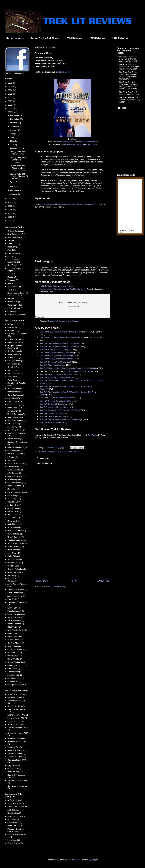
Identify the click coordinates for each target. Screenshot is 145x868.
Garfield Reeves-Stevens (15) (14, 580)
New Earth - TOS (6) (16, 706)
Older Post (104, 581)
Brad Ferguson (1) (15, 417)
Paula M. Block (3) (15, 342)
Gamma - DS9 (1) (15, 769)
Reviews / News (15, 38)
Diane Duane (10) (15, 408)
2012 (10, 217)
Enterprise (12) (14, 244)
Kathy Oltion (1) (14, 556)
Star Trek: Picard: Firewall (50, 423)
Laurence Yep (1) (15, 675)
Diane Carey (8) (14, 354)
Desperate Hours (17, 148)
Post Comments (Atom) (56, 587)
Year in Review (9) (15, 843)
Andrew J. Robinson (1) (17, 589)
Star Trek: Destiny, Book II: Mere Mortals (56, 359)
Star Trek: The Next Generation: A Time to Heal (59, 346)
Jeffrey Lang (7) (14, 508)
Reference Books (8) (16, 816)
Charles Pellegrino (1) (17, 569)
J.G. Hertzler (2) (14, 473)
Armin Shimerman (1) (16, 621)
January (14, 194)
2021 (10, 101)
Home (73, 581)
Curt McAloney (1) (15, 534)
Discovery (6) (13, 247)
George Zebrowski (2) (17, 685)
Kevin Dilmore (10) (15, 401)
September (15, 126)
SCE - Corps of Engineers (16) (14, 261)
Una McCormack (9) (16, 537)
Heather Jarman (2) (16, 486)
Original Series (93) (16, 231)
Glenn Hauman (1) (15, 470)
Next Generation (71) (16, 234)
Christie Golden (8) (15, 451)
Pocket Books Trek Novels (45, 38)
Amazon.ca (80, 142)
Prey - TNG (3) (14, 765)
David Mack (46, 452)
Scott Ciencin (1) (14, 357)
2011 (10, 221)
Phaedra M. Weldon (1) (17, 665)
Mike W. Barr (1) (14, 327)
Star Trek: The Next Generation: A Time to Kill (59, 343)
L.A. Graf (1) (13, 457)
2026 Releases (120, 38)
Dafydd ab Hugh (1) (16, 324)
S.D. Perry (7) (13, 575)
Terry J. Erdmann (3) (16, 414)
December (15, 115)
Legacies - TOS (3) (15, 721)
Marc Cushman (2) (15, 373)
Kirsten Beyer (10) (15, 339)
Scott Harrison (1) (15, 467)
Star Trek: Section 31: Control (52, 413)
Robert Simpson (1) (16, 624)
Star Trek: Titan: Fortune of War (53, 416)
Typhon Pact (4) (14, 287)
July (12, 134)
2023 (10, 94)
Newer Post (42, 581)
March (13, 187)
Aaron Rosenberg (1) (16, 596)
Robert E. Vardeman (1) (17, 649)
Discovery (56, 452)
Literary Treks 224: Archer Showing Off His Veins (19, 176)
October (14, 123)
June (13, 137)
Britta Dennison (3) (15, 392)
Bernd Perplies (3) (15, 572)
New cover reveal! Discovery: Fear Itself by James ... (18, 168)
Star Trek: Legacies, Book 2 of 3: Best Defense (59, 410)
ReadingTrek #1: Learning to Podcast (63, 321)
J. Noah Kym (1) (14, 505)
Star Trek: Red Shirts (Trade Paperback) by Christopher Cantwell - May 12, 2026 (128, 75)
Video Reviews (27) (16, 803)
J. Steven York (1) (15, 681)
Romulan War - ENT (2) (17, 772)
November (15, 119)
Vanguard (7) (13, 280)
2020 (10, 105)
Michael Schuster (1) (16, 614)
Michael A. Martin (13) (17, 531)
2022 (10, 98)
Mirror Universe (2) (15, 308)
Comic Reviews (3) (15, 823)
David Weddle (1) (15, 659)
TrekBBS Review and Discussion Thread (57, 286)
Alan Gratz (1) (13, 460)
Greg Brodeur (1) (14, 351)
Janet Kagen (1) (14, 499)
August (13, 130)
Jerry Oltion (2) (14, 553)
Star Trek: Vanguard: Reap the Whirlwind (57, 353)
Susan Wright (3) (14, 672)
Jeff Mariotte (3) (14, 527)
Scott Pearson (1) (15, 566)
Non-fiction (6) (13, 819)
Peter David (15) (14, 380)
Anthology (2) (13, 810)
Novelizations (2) (14, 813)
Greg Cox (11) (13, 367)
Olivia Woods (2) (14, 669)
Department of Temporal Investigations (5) (17, 294)
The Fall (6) (12, 290)
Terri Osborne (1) (14, 559)
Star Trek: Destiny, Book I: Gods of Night (56, 356)
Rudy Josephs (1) (15, 495)
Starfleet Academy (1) (16, 314)
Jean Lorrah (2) (14, 518)
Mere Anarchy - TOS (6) (17, 718)
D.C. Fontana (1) (14, 424)
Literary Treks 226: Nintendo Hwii (18, 153)
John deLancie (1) (15, 388)
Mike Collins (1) (14, 364)
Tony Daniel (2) (14, 377)
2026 (10, 83)
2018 (10, 112)
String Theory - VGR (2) (17, 750)
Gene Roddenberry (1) (17, 593)
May (12, 141)
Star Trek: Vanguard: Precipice (52, 365)
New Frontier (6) (14, 265)
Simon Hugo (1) (14, 479)
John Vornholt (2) (15, 653)
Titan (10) (11, 274)
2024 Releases (74, 38)
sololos (77, 860)
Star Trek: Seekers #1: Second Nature (55, 401)
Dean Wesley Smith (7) (17, 630)
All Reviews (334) (15, 800)
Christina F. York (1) (16, 678)
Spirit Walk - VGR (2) (16, 754)
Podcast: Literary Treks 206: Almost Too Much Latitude (62, 289)
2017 (10, 199)
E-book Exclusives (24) (17, 807)
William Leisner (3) (15, 515)
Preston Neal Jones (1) (17, 492)
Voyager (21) (13, 240)
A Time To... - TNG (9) (17, 757)
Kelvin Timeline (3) (15, 253)
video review (73, 452)
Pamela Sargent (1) (16, 611)
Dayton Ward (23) (15, 656)
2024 (10, 90)
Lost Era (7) (12, 257)
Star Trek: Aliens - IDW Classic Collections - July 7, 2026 (129, 100)
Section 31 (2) (13, 298)
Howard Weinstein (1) (16, 662)
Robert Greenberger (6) (17, 463)
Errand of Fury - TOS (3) (18, 715)
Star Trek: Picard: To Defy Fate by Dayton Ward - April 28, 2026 (128, 59)
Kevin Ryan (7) (14, 608)
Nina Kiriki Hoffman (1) (17, 476)
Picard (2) (11, 250)
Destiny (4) (12, 277)
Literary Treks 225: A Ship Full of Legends (18, 160)
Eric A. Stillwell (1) (15, 637)
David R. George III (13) (17, 447)
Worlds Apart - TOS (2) (17, 694)
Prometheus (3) (14, 302)
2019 (10, 109)
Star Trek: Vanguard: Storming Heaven (56, 377)
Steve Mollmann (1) (16, 547)
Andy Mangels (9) (15, 524)
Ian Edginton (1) (14, 411)
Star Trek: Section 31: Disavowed (54, 404)
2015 (10, 206)
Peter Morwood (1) (15, 550)
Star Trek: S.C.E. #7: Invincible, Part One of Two (60, 332)
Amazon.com (68, 142)
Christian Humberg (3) (17, 483)
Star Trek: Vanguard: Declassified (78, 371)
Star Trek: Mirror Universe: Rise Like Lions (57, 374)
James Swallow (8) (15, 640)
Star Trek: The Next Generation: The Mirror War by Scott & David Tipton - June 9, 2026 (129, 85)
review (64, 452)
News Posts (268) (15, 826)
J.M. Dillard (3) (14, 398)
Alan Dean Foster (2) (16, 430)
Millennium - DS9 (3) (16, 738)
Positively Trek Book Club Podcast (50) (16, 830)
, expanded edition (68, 368)
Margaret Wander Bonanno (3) (15, 347)
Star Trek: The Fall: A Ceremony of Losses (57, 398)
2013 (10, 213)
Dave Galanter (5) (15, 439)
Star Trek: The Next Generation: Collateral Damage (61, 419)
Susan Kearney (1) (15, 502)
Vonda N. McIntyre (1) (17, 540)
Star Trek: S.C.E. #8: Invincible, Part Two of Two (60, 338)
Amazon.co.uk (92, 142)
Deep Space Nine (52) (17, 237)
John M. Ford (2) (14, 427)
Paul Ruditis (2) (14, 599)
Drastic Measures (64, 72)
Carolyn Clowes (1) (15, 361)
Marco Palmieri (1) (15, 563)
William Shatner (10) (16, 617)
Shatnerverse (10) (15, 305)
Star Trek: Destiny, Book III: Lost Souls (56, 362)
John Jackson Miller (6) (17, 543)
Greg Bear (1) (13, 331)
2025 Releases (97, 38)
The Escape (93, 435)
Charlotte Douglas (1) (16, 405)
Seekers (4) (12, 283)
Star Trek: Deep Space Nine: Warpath (55, 350)
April (12, 145)
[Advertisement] (72, 555)
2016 (10, 202)
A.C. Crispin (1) (14, 370)
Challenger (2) (13, 311)
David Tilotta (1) (14, 646)
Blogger (95, 860)
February (14, 190)
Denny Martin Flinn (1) (17, 420)
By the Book (15, 182)
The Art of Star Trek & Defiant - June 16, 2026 (129, 93)
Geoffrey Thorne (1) (16, 643)
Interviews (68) (14, 840)
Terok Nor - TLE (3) (15, 724)
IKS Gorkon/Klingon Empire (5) (16, 269)
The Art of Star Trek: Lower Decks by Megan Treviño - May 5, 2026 (129, 67)
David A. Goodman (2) (17, 454)
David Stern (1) (14, 633)
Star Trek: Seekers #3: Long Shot (54, 407)
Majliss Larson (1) (15, 511)
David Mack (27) (14, 521)
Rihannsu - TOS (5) (16, 697)
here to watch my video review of (70, 204)
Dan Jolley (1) (13, 489)
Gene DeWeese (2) (16, 395)
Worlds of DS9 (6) (15, 747)
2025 (10, 87)
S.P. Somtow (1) (14, 627)
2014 (10, 210)
